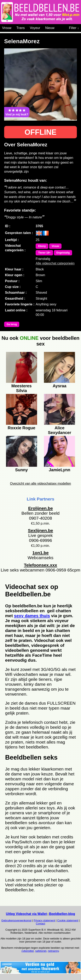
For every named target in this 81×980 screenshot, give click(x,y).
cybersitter (28, 951)
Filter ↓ (74, 28)
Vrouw (7, 28)
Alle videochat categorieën (55, 263)
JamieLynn (59, 470)
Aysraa (59, 386)
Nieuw (50, 28)
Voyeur (35, 28)
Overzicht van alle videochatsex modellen (40, 484)
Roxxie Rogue (21, 428)
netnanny (53, 951)
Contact (40, 924)
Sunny (21, 470)
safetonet (41, 951)
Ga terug (12, 324)
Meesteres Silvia (22, 388)
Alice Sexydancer (59, 430)
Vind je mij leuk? (17, 112)
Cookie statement (68, 920)
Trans (21, 28)
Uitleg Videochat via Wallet (27, 914)
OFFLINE (41, 132)
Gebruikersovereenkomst (16, 920)
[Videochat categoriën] (57, 27)
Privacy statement (44, 920)
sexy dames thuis (32, 616)
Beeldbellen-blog (62, 914)
